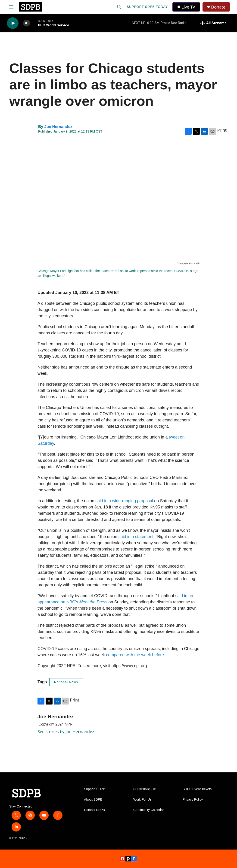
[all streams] (214, 23)
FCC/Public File (145, 789)
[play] (13, 23)
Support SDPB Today (147, 7)
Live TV (186, 7)
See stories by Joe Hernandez (66, 732)
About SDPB (93, 800)
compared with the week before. (136, 655)
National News (66, 682)
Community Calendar (149, 810)
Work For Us (142, 800)
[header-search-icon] (119, 7)
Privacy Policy (193, 800)
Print (222, 130)
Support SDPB (95, 789)
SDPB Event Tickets (197, 789)
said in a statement (136, 537)
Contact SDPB (94, 810)
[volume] (27, 23)
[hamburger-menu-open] (11, 7)
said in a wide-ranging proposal (124, 501)
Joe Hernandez (58, 127)
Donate (218, 7)
